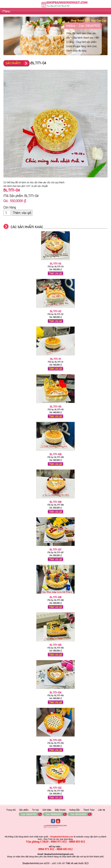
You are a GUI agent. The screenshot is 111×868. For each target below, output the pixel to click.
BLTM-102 (56, 788)
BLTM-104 (56, 692)
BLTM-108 (56, 502)
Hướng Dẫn (75, 810)
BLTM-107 (56, 549)
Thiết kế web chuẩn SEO (77, 863)
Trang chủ (11, 810)
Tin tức (35, 810)
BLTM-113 (56, 264)
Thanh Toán (89, 810)
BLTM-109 (56, 454)
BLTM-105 (56, 645)
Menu (6, 11)
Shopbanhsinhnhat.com (33, 863)
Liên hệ (101, 810)
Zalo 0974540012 (78, 814)
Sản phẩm (24, 810)
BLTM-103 (56, 740)
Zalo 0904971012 (29, 814)
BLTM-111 (56, 359)
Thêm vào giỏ (22, 213)
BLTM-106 (56, 597)
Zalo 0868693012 (53, 814)
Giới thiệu (47, 810)
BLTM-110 (56, 406)
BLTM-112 (56, 311)
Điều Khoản (60, 810)
